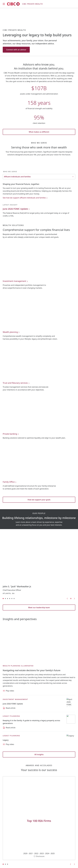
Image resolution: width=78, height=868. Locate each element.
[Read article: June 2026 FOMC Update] (13, 704)
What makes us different (39, 132)
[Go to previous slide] (67, 599)
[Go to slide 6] (14, 599)
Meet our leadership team (39, 608)
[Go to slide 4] (10, 599)
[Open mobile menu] (4, 4)
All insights (39, 754)
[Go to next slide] (74, 599)
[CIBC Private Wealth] (25, 4)
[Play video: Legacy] (6, 740)
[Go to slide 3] (8, 599)
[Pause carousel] (71, 599)
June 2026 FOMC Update (16, 209)
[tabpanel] (39, 200)
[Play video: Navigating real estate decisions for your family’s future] (32, 670)
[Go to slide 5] (12, 599)
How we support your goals (39, 500)
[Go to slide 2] (5, 599)
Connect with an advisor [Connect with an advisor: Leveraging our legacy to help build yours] (16, 50)
